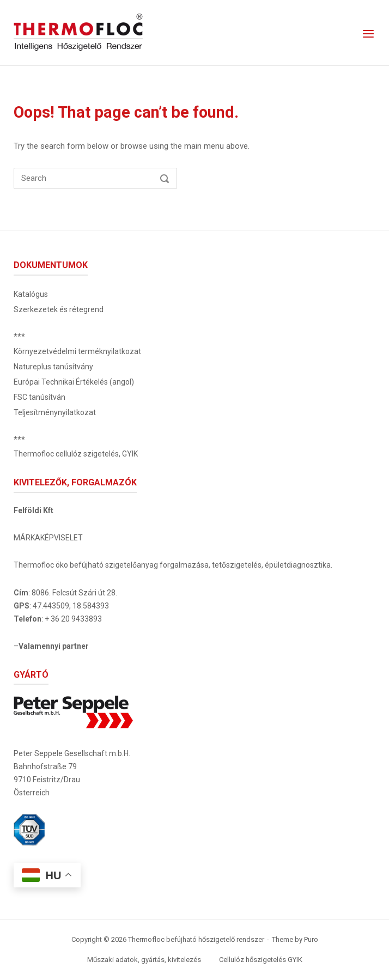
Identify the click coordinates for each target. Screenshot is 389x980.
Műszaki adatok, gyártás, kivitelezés (144, 960)
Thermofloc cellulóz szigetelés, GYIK (76, 454)
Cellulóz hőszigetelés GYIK (261, 960)
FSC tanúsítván (39, 397)
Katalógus (31, 294)
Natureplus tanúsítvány (53, 367)
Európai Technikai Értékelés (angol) (74, 382)
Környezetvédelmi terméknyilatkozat (77, 351)
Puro (311, 939)
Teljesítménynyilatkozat (55, 412)
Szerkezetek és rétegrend (59, 309)
